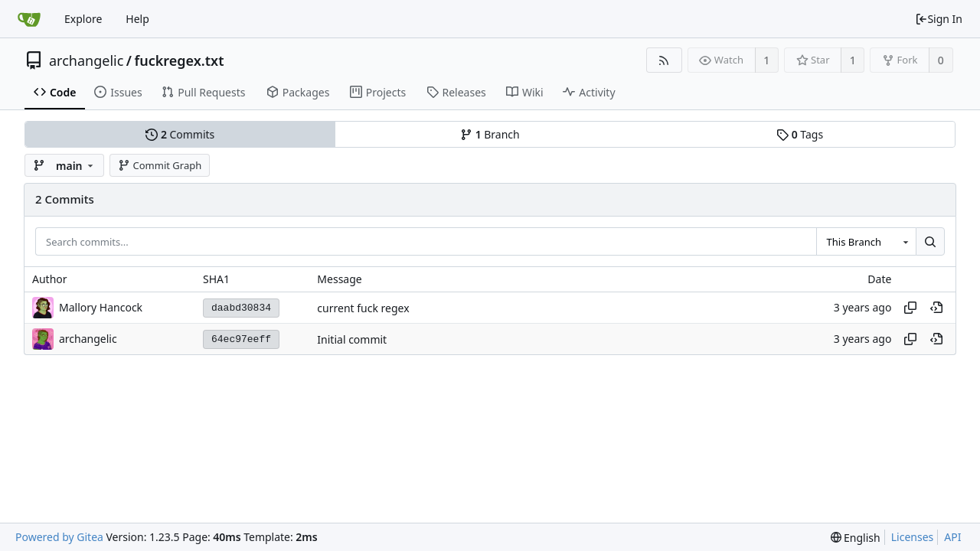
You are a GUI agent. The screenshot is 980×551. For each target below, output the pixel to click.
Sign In (939, 19)
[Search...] (930, 242)
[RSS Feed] (664, 60)
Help (137, 19)
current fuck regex (363, 308)
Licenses (913, 537)
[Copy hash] (910, 308)
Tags (800, 134)
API (952, 537)
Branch (490, 134)
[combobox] (866, 242)
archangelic (86, 60)
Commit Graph (160, 165)
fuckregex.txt (180, 60)
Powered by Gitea (59, 537)
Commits (180, 134)
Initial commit (352, 339)
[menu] (856, 538)
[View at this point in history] (936, 308)
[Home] (29, 19)
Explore (83, 19)
